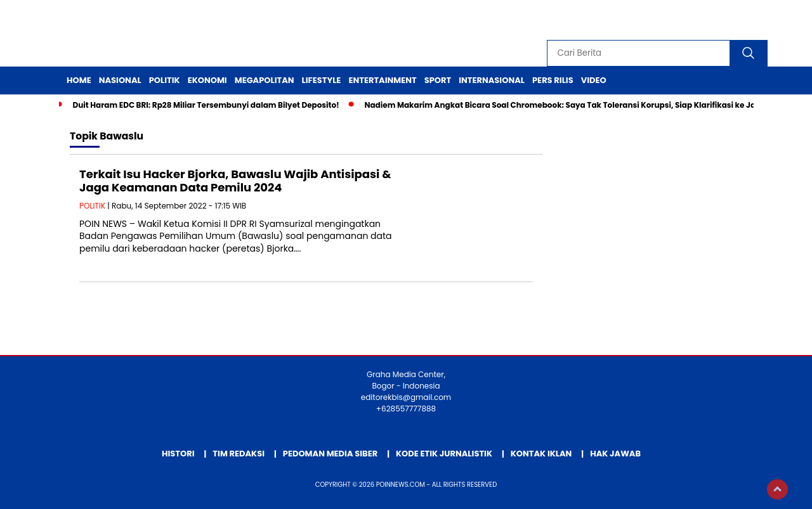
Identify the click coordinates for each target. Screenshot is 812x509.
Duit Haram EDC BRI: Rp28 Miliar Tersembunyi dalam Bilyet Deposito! (206, 105)
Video (594, 80)
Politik (165, 80)
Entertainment (382, 80)
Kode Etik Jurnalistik (444, 454)
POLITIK (92, 206)
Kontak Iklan (541, 454)
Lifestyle (322, 80)
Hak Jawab (615, 454)
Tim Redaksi (239, 454)
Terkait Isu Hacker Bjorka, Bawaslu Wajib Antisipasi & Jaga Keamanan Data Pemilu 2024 (235, 181)
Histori (178, 454)
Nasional (120, 80)
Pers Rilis (553, 80)
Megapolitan (265, 80)
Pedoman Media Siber (330, 454)
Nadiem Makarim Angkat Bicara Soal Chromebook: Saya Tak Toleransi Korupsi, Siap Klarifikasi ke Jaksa (567, 105)
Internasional (492, 80)
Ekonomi (207, 80)
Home (79, 80)
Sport (438, 80)
